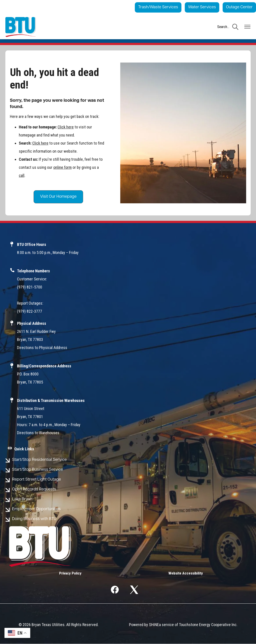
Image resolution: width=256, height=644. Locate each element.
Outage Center (239, 7)
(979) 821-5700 (30, 287)
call (22, 175)
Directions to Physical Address (42, 348)
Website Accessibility (184, 573)
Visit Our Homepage (58, 197)
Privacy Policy (72, 573)
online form (62, 167)
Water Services (202, 7)
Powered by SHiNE (144, 625)
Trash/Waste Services (158, 7)
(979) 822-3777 (30, 311)
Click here (66, 127)
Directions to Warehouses (38, 433)
